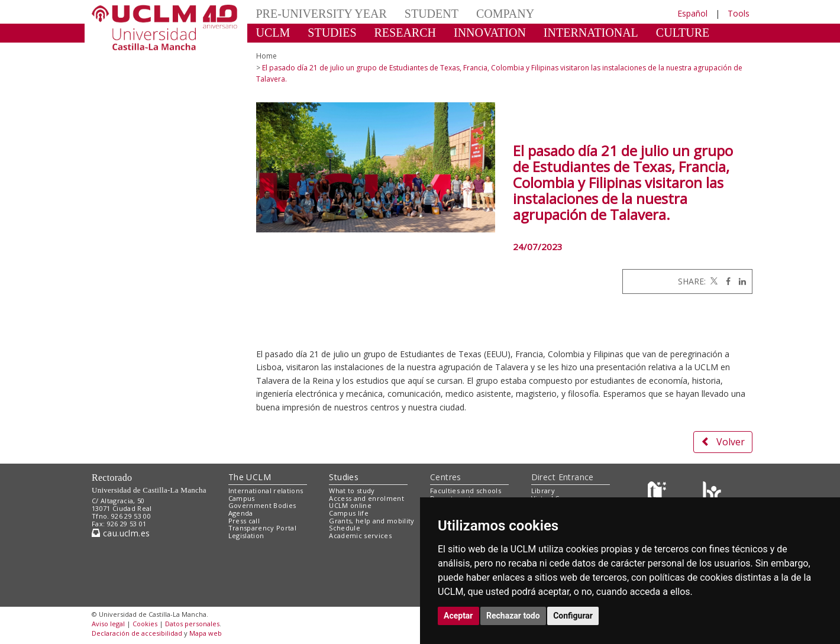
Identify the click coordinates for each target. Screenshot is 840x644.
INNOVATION (490, 33)
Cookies (145, 624)
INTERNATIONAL (591, 33)
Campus (242, 498)
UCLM (273, 33)
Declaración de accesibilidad (137, 633)
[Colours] (712, 493)
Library (543, 491)
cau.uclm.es (121, 533)
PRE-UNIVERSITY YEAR (322, 14)
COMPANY (505, 14)
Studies (344, 477)
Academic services (360, 535)
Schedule (345, 528)
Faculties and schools (466, 491)
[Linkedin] (739, 281)
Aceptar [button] (458, 616)
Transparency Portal (262, 528)
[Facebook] (725, 281)
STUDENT (432, 14)
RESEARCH (405, 33)
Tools (739, 13)
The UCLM (250, 477)
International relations (266, 491)
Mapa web (206, 633)
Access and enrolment (366, 498)
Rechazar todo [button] (513, 616)
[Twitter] (713, 281)
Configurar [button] (573, 616)
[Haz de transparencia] (659, 493)
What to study (352, 491)
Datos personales (192, 624)
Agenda (241, 513)
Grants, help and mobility (371, 521)
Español (692, 13)
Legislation (246, 535)
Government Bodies (262, 505)
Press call (244, 521)
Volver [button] (723, 442)
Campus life (349, 513)
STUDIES (332, 33)
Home (266, 56)
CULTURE (683, 33)
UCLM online (350, 505)
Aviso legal (108, 624)
